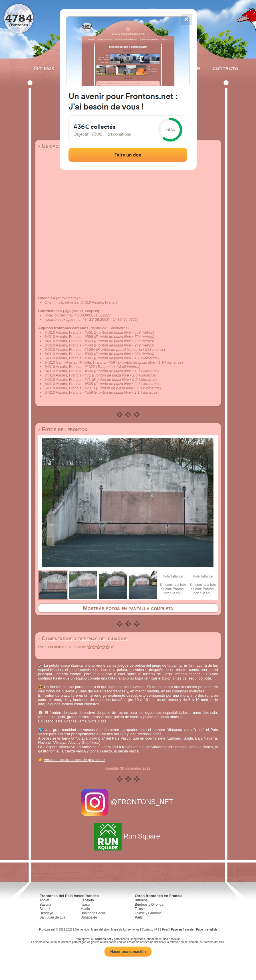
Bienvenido (82, 930)
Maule (85, 909)
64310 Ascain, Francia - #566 (69, 371)
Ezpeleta (87, 900)
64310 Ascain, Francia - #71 (68, 380)
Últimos (44, 69)
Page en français (182, 930)
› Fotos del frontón (63, 429)
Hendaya (47, 913)
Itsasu (85, 905)
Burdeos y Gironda (149, 905)
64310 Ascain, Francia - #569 (69, 341)
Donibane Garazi (93, 913)
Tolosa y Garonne (148, 913)
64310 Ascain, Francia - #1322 (70, 367)
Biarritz (45, 909)
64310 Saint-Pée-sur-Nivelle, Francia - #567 (81, 362)
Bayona (46, 905)
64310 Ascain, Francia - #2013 (70, 388)
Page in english (206, 930)
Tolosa (140, 909)
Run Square (128, 836)
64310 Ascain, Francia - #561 (69, 332)
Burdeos (141, 900)
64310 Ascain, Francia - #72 (68, 375)
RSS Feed (162, 930)
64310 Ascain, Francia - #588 (69, 337)
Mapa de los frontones (125, 930)
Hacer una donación (128, 952)
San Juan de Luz (53, 917)
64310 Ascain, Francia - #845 (69, 358)
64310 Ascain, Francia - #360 (69, 354)
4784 (19, 18)
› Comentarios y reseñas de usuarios (83, 638)
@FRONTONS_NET (128, 802)
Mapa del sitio (100, 930)
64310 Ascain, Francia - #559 (69, 392)
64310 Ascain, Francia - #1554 (70, 349)
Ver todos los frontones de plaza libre (74, 760)
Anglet (45, 900)
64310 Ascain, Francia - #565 (69, 384)
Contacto (223, 69)
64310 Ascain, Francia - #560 (69, 345)
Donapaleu (89, 917)
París (139, 917)
